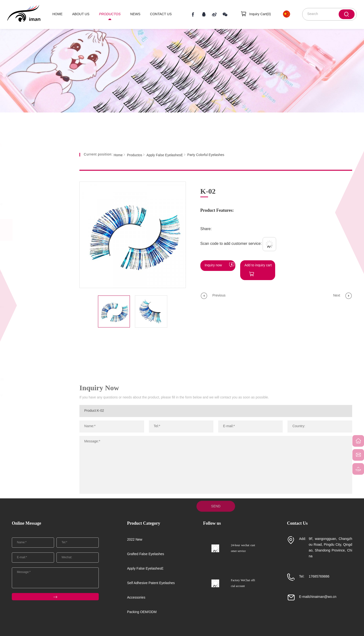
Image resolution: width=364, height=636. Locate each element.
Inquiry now (213, 265)
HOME (57, 14)
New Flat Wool (28, 355)
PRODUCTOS (110, 14)
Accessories (39, 425)
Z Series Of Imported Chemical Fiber (32, 293)
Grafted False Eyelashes (41, 208)
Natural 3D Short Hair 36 (35, 379)
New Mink (24, 367)
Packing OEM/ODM (38, 443)
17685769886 (319, 577)
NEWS (135, 14)
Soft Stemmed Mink (31, 331)
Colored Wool (27, 261)
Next (337, 296)
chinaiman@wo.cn (323, 597)
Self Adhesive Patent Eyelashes (41, 403)
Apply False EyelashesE (39, 230)
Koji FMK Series (29, 319)
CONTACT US (161, 14)
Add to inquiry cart (258, 265)
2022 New (38, 189)
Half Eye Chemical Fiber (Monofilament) (35, 276)
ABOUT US (81, 14)
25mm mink (25, 249)
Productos (135, 155)
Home (118, 155)
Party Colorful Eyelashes (35, 307)
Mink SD (23, 343)
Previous (219, 296)
